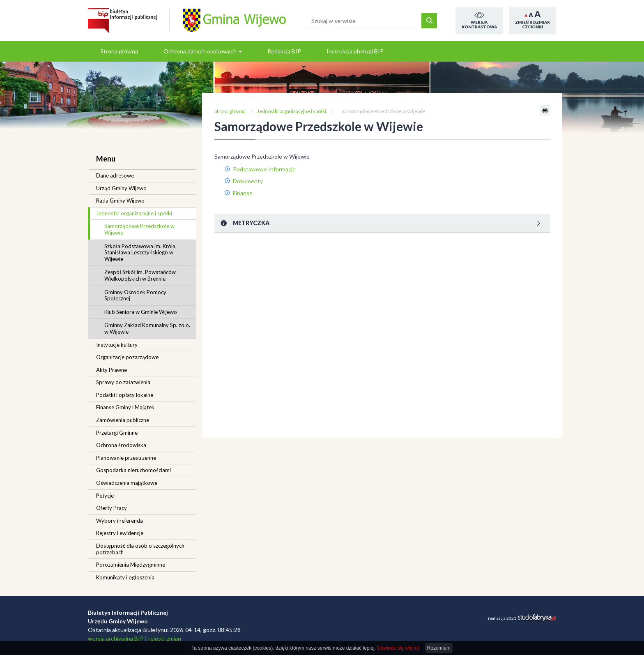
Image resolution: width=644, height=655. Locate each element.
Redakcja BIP (284, 51)
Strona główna (119, 51)
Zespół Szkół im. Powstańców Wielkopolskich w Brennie (140, 275)
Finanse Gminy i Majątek (125, 407)
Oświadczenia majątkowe (127, 483)
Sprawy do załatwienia (123, 382)
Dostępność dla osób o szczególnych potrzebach (140, 549)
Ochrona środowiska (121, 445)
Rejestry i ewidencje (120, 533)
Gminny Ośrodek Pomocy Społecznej (135, 295)
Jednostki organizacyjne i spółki (134, 213)
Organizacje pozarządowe (127, 357)
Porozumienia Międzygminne (131, 565)
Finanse (243, 193)
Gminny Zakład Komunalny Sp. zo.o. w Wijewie (147, 328)
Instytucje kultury (117, 345)
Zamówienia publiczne (123, 420)
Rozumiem (439, 648)
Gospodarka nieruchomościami (133, 470)
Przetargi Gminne (117, 433)
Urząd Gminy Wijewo (121, 188)
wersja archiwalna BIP (116, 638)
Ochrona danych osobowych (203, 51)
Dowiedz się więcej (398, 648)
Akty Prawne (112, 370)
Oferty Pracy (112, 508)
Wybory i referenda (120, 521)
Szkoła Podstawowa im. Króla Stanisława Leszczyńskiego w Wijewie (140, 253)
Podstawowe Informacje (264, 169)
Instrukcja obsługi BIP (355, 51)
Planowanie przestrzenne (126, 458)
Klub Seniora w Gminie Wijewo (141, 312)
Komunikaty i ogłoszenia (125, 577)
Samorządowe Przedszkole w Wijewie (139, 229)
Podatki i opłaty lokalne (125, 395)
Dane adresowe (115, 175)
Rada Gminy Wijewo (120, 201)
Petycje (105, 496)
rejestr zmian (165, 638)
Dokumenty (248, 181)
